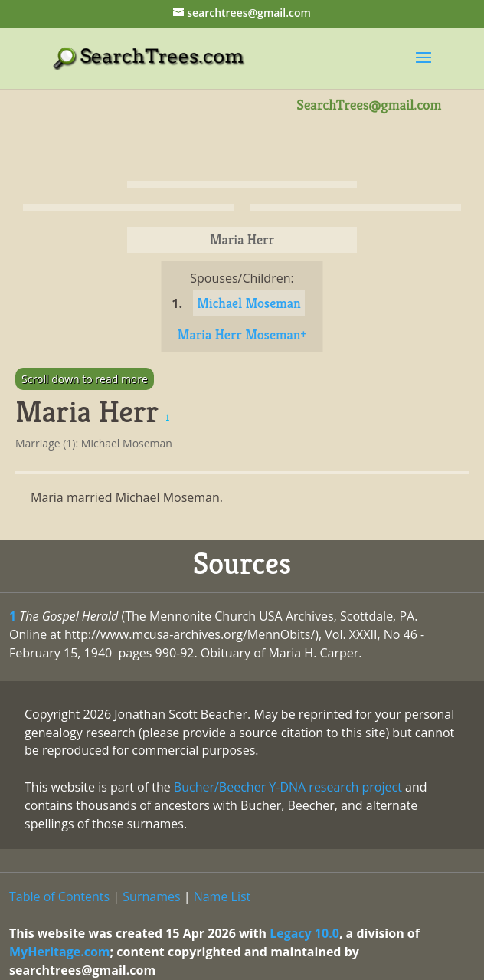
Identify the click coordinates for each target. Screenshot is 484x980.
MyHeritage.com (60, 952)
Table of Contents (59, 896)
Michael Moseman (249, 303)
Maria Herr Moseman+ (242, 334)
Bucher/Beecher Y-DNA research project (288, 787)
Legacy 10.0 (304, 933)
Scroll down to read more (85, 379)
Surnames (151, 896)
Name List (222, 896)
